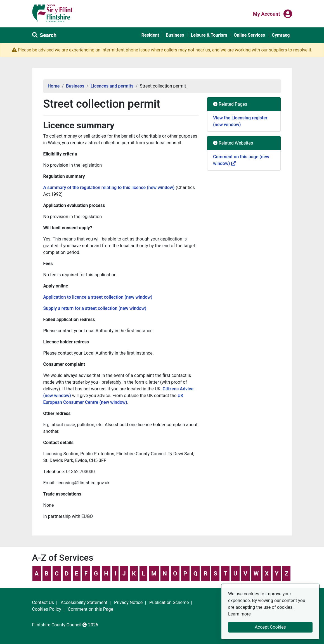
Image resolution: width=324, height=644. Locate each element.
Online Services (249, 35)
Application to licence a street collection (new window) (98, 297)
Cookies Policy (47, 609)
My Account (267, 13)
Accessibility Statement (84, 602)
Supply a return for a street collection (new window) (95, 308)
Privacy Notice (128, 602)
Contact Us (43, 602)
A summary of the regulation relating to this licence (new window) (109, 187)
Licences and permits (112, 86)
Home (54, 86)
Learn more (239, 614)
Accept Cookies (270, 627)
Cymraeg (281, 35)
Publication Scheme (169, 602)
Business (175, 35)
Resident (150, 35)
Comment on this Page (91, 609)
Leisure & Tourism (209, 35)
